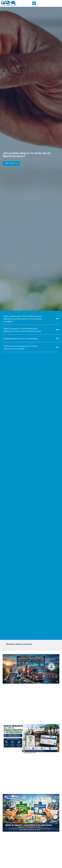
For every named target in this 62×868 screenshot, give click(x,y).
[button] (34, 3)
